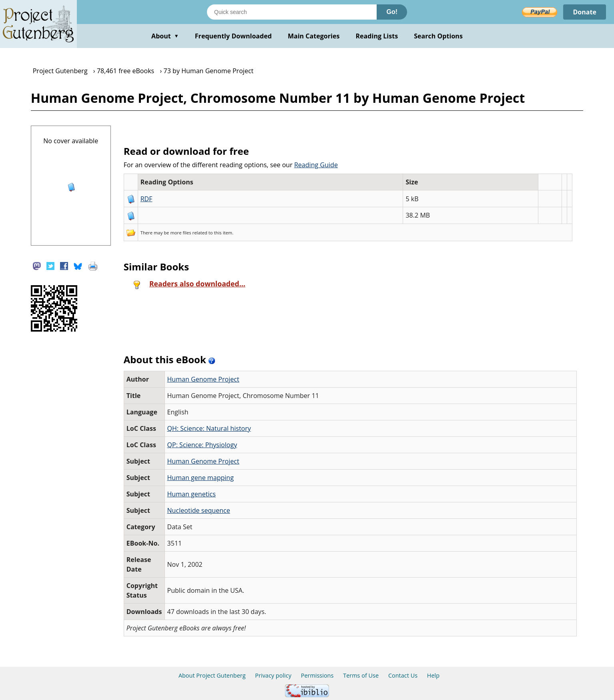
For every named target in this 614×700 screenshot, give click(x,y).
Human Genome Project (203, 379)
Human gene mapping (201, 478)
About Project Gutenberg (212, 675)
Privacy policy (273, 675)
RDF (146, 199)
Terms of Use (361, 675)
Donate (585, 12)
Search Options (438, 36)
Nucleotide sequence (199, 510)
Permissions (317, 675)
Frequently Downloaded (233, 36)
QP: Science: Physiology (202, 445)
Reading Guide (316, 165)
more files (181, 233)
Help (433, 675)
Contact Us (403, 675)
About (165, 36)
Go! (392, 12)
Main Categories (314, 36)
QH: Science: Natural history (209, 428)
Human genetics (192, 494)
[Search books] (292, 12)
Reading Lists (377, 36)
